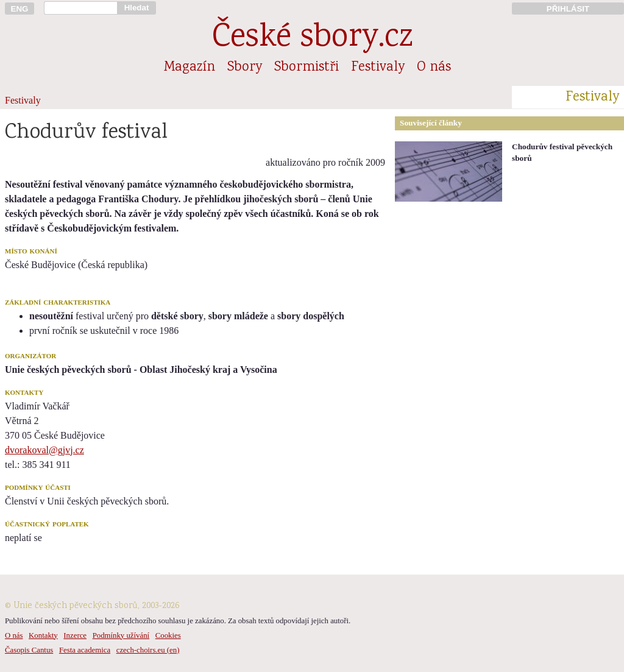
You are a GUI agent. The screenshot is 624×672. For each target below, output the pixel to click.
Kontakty (43, 635)
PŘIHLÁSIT (568, 9)
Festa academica (85, 650)
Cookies (168, 635)
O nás (434, 68)
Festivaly (378, 68)
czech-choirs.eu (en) (148, 650)
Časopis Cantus (29, 650)
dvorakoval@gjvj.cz (44, 450)
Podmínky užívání (121, 635)
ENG (20, 9)
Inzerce (75, 635)
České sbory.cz (312, 39)
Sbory (245, 68)
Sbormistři (307, 68)
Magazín (190, 68)
